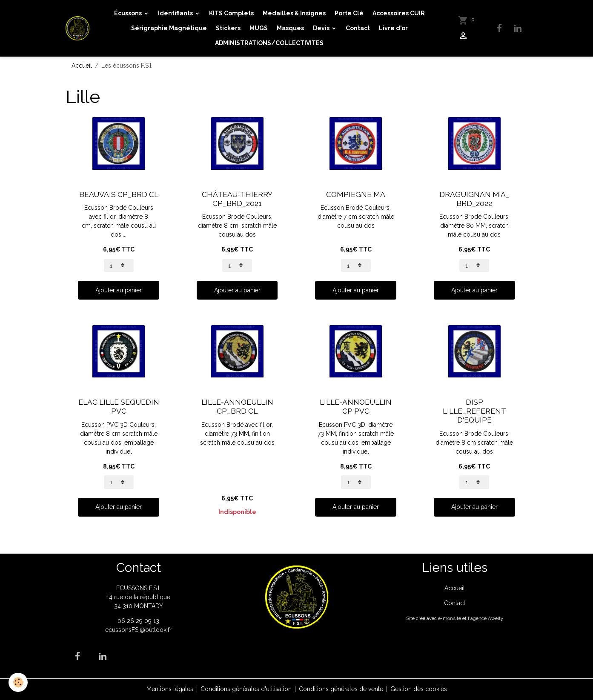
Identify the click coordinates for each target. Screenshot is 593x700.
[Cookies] (18, 682)
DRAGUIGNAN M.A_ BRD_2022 (474, 199)
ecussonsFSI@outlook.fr (138, 630)
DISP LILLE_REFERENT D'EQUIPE (474, 411)
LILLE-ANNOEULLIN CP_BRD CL (237, 407)
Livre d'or (393, 28)
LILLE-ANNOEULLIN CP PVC (356, 407)
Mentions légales (170, 689)
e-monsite (450, 618)
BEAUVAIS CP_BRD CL (119, 194)
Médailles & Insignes (294, 13)
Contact (358, 28)
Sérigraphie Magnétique (169, 28)
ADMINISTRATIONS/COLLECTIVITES (269, 43)
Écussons (129, 13)
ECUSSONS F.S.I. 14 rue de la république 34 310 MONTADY (138, 597)
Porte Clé (349, 13)
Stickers (228, 28)
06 (122, 621)
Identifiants (176, 13)
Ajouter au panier (119, 290)
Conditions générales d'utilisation (246, 689)
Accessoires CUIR (399, 13)
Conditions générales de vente (341, 689)
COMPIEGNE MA (356, 194)
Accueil (82, 66)
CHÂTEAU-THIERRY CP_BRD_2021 (237, 199)
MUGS (259, 28)
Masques (290, 28)
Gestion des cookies (419, 689)
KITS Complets (231, 13)
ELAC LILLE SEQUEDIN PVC (119, 407)
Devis (322, 28)
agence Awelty (487, 618)
